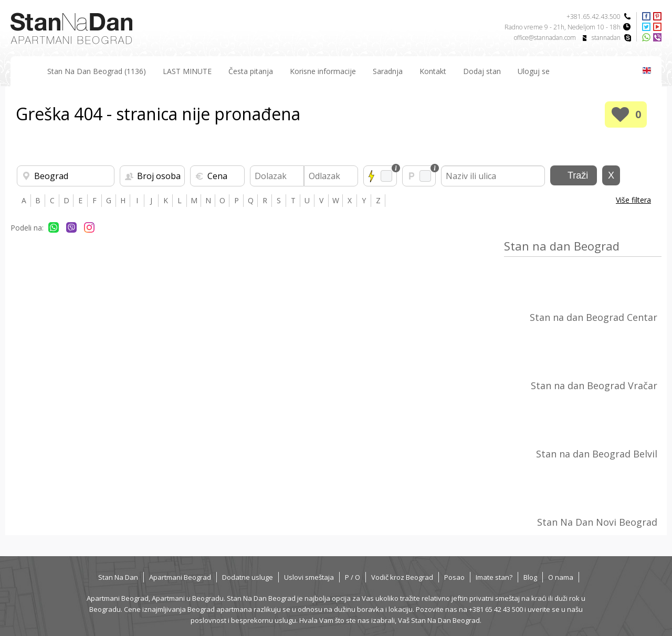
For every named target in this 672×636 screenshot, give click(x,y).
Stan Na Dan (118, 577)
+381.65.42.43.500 (594, 17)
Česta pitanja (251, 71)
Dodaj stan (482, 71)
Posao (454, 577)
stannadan (606, 38)
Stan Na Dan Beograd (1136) (97, 71)
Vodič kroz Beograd (402, 577)
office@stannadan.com (545, 38)
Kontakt (433, 71)
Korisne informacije (323, 71)
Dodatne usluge (248, 577)
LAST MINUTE (187, 71)
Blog (530, 577)
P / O (353, 577)
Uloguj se (534, 71)
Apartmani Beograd (180, 577)
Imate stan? (494, 577)
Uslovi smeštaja (309, 577)
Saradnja (388, 71)
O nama (561, 577)
